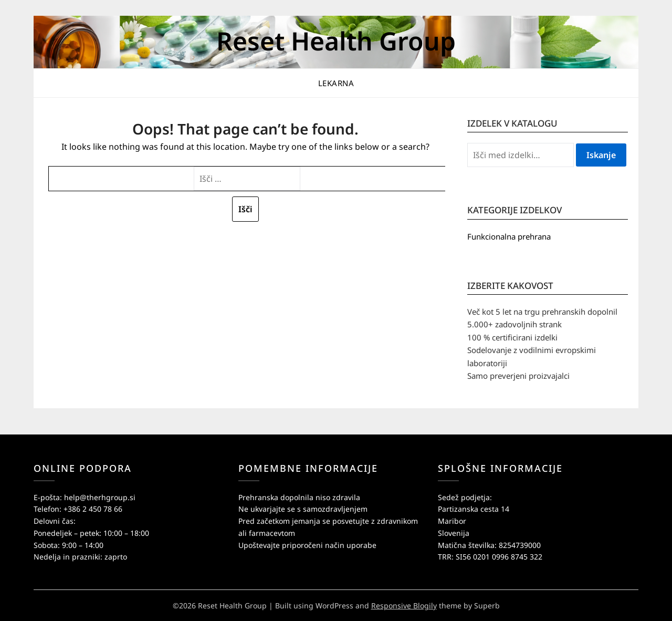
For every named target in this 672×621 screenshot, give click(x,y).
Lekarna (336, 83)
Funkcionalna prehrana (509, 236)
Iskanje (601, 155)
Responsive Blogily (404, 606)
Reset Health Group (336, 41)
